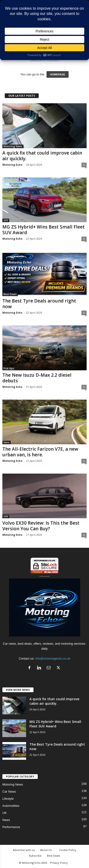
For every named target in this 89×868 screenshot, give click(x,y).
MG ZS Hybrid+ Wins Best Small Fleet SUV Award (44, 230)
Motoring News (13, 146)
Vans (7, 442)
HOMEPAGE (58, 74)
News (6, 820)
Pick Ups (9, 368)
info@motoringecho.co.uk (53, 659)
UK (5, 813)
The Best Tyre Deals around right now (39, 304)
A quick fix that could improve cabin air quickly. (42, 156)
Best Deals (10, 294)
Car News (9, 792)
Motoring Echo (12, 165)
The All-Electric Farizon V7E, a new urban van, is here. (40, 452)
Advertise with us (24, 850)
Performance (11, 827)
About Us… (47, 850)
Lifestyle (8, 799)
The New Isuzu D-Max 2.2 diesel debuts (37, 378)
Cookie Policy (68, 850)
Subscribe (35, 856)
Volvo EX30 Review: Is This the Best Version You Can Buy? (41, 526)
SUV (6, 220)
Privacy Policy (59, 863)
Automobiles (11, 806)
